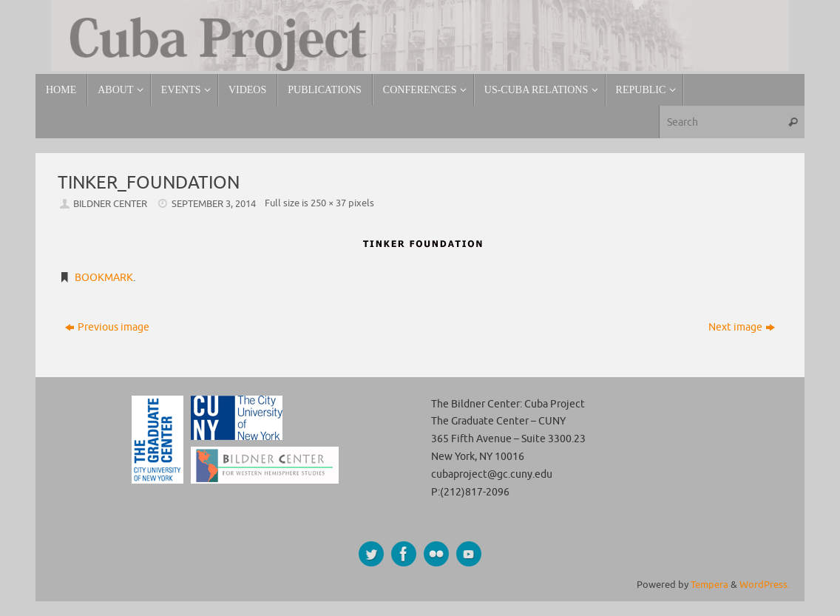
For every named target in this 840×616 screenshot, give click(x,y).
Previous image (107, 327)
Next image (742, 327)
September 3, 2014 (214, 204)
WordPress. (765, 585)
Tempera (709, 585)
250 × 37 (328, 203)
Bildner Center (110, 204)
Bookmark (104, 278)
